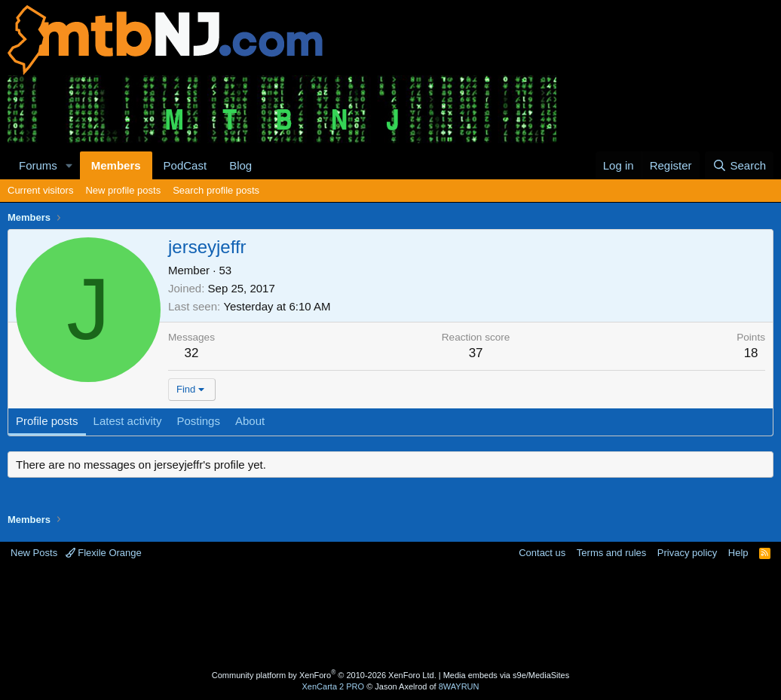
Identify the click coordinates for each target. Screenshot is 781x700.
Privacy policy (687, 553)
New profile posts (123, 190)
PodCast (185, 165)
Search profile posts (216, 190)
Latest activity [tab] (128, 421)
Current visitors (40, 190)
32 (192, 353)
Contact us (542, 553)
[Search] (739, 165)
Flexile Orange (104, 553)
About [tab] (250, 421)
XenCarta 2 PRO (334, 686)
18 (751, 353)
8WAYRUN (459, 686)
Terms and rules (611, 553)
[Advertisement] (390, 616)
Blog (240, 165)
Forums (38, 165)
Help (738, 553)
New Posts (34, 553)
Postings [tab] (198, 421)
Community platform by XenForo (324, 675)
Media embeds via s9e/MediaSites (507, 675)
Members (116, 165)
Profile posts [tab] (47, 421)
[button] (69, 165)
